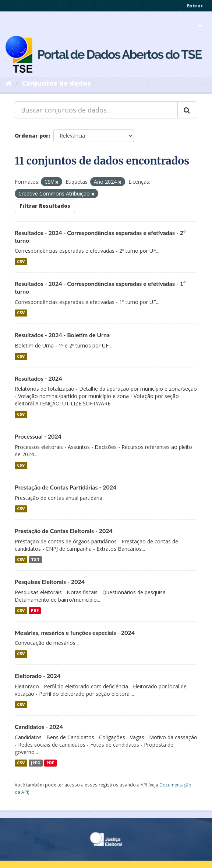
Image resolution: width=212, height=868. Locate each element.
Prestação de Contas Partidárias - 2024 (66, 487)
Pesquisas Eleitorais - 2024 (50, 582)
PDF (35, 611)
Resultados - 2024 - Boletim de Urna (62, 335)
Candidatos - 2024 (39, 727)
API (144, 785)
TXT (35, 560)
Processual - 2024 (38, 436)
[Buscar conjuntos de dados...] (96, 110)
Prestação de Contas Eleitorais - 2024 (64, 531)
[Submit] (187, 110)
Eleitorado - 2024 (38, 676)
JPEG (36, 763)
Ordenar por (32, 136)
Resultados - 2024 (38, 378)
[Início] (9, 83)
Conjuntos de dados (56, 83)
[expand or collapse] (200, 25)
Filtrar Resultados (45, 206)
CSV (21, 262)
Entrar (195, 6)
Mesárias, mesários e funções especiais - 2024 (75, 632)
